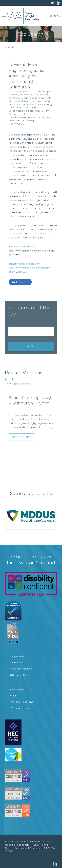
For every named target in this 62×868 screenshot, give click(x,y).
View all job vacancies (17, 384)
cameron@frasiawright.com (25, 264)
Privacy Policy (39, 845)
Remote (25, 117)
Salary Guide (17, 656)
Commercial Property (21, 101)
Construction (42, 101)
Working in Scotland (22, 702)
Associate (21, 111)
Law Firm (24, 114)
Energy (48, 104)
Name (13, 323)
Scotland (52, 117)
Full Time (46, 111)
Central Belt (15, 120)
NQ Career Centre (20, 675)
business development (37, 98)
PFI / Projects (45, 91)
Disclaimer (36, 848)
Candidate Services (21, 669)
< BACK (9, 47)
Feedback (23, 845)
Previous (7, 379)
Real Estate (15, 108)
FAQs (13, 696)
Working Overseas (21, 708)
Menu (55, 16)
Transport (30, 91)
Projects (13, 95)
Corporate (14, 104)
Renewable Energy (30, 95)
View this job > (21, 437)
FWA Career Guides (21, 689)
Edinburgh (29, 120)
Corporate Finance (32, 104)
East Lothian (38, 117)
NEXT (31, 346)
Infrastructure (30, 108)
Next (12, 379)
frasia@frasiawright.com (22, 247)
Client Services (18, 663)
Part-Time (34, 111)
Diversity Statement (16, 848)
